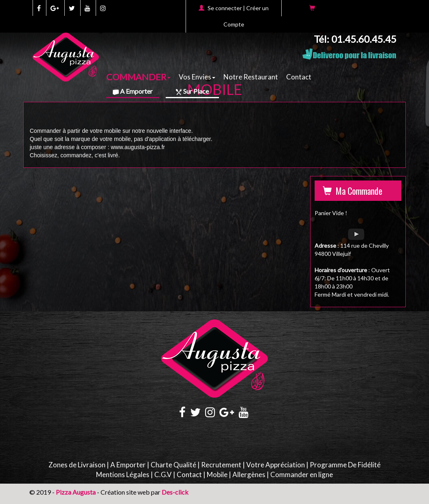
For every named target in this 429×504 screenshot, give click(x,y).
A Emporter (133, 91)
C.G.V (163, 474)
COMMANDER (138, 76)
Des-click (175, 492)
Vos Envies (197, 77)
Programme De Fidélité (345, 465)
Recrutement (221, 465)
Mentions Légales (123, 474)
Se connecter (225, 8)
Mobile (217, 474)
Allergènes (249, 474)
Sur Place (192, 91)
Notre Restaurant (251, 77)
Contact (299, 77)
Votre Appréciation (276, 465)
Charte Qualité (173, 465)
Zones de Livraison (77, 465)
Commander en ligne (302, 474)
